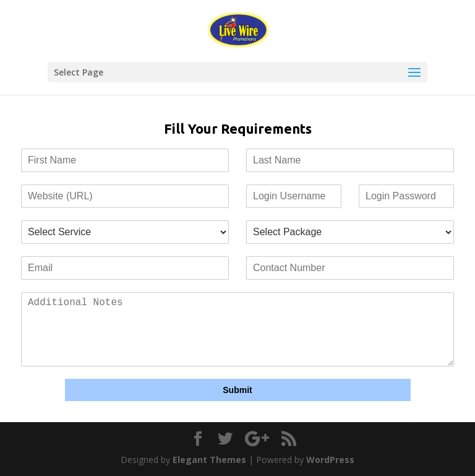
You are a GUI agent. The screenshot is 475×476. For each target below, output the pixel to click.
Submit (237, 390)
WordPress (330, 460)
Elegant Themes (209, 460)
